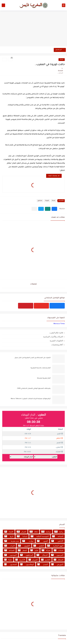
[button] (54, 209)
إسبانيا (22, 536)
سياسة (46, 532)
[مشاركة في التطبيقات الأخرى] (34, 209)
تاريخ (9, 536)
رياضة (59, 532)
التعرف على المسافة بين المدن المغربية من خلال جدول (33, 358)
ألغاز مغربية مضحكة (44, 378)
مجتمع (40, 201)
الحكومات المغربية (56, 341)
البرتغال (42, 555)
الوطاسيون (27, 564)
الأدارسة (20, 560)
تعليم (34, 550)
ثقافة (34, 532)
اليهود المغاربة (55, 546)
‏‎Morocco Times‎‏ (59, 324)
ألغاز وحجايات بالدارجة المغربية (41, 368)
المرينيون (57, 555)
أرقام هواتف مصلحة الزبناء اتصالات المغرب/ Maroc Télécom (31, 399)
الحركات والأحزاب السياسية (53, 337)
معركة (46, 550)
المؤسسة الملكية (40, 536)
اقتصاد (9, 532)
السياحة (58, 536)
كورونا (47, 201)
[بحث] (3, 5)
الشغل (22, 550)
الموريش (57, 564)
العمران (33, 560)
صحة (62, 60)
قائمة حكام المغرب (56, 333)
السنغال (58, 560)
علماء (8, 560)
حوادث (28, 541)
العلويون (24, 546)
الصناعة (9, 550)
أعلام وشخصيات (57, 345)
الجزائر (21, 532)
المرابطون (27, 555)
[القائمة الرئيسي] (64, 5)
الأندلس (57, 541)
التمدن (43, 564)
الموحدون (10, 555)
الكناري (46, 560)
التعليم (39, 546)
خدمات (59, 550)
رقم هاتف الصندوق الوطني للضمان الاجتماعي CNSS (34, 389)
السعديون (11, 564)
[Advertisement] (33, 29)
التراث (9, 546)
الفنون (43, 541)
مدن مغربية (12, 541)
